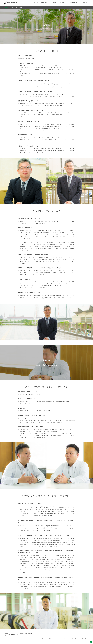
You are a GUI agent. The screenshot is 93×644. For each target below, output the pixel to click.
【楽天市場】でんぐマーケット (74, 3)
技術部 (12, 7)
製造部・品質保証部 (20, 7)
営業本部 (6, 7)
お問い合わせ (86, 3)
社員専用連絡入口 (84, 639)
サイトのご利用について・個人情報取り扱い (71, 639)
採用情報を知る (62, 3)
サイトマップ (58, 639)
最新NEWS (51, 639)
